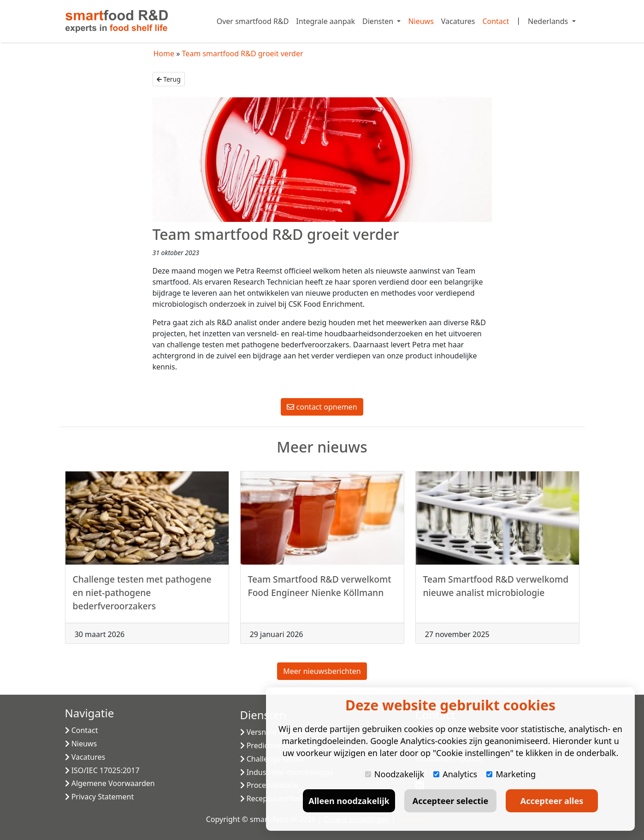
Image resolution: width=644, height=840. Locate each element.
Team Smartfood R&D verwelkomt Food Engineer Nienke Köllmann (320, 590)
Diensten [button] (379, 21)
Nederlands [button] (549, 21)
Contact (496, 21)
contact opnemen (322, 407)
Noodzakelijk (395, 774)
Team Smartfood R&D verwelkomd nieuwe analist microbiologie (496, 590)
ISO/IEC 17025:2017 (102, 770)
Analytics (455, 774)
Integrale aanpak (325, 21)
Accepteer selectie (450, 801)
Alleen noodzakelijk (349, 801)
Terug (169, 79)
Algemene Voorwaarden (110, 783)
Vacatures (458, 21)
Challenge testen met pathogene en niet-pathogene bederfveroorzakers (142, 596)
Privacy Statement (100, 797)
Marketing (511, 774)
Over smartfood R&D (253, 21)
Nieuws (421, 21)
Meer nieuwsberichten (322, 671)
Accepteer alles (552, 801)
